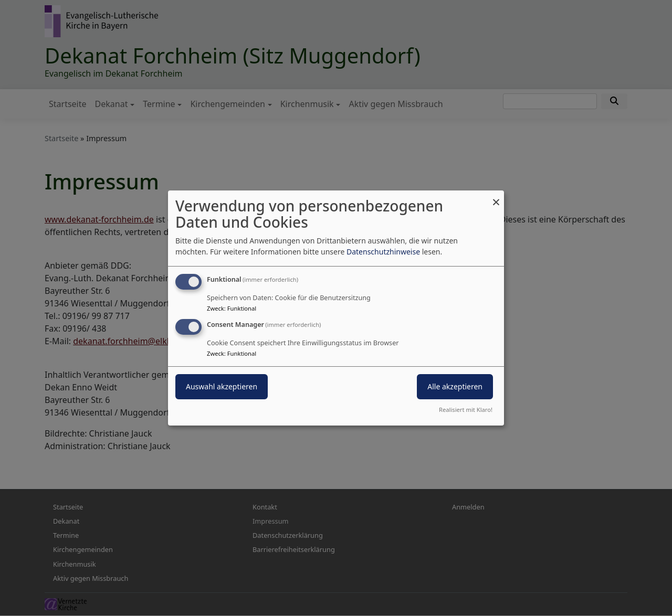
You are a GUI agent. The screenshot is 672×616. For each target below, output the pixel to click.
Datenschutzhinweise (383, 252)
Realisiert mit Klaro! (466, 410)
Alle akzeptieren (455, 386)
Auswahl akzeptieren (222, 386)
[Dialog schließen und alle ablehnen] (496, 197)
